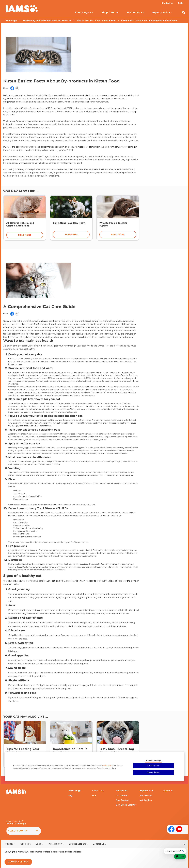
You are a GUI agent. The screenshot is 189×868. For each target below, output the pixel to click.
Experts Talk (147, 791)
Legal (39, 844)
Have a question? (16, 823)
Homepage (11, 21)
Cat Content (122, 796)
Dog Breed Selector (126, 805)
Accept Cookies (153, 772)
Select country (23, 831)
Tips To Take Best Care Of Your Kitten (96, 21)
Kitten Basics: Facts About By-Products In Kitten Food (149, 21)
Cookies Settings (77, 844)
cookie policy (107, 765)
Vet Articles (146, 796)
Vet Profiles (146, 800)
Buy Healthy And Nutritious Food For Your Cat (47, 21)
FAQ (180, 3)
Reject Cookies (153, 766)
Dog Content (123, 800)
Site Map (168, 791)
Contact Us (168, 3)
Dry (70, 796)
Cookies (25, 844)
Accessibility (55, 844)
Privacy (10, 844)
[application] (178, 857)
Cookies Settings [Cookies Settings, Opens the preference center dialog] (154, 761)
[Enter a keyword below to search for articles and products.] (184, 13)
